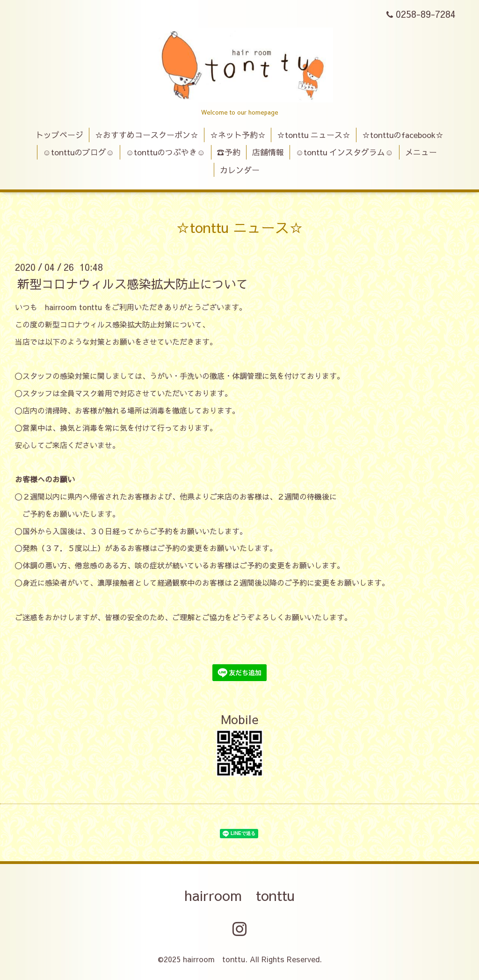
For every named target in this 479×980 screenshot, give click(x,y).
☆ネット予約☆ (238, 135)
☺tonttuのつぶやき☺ (166, 152)
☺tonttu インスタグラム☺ (345, 152)
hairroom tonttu (239, 895)
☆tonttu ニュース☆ (314, 135)
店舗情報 (268, 152)
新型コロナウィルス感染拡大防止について (133, 283)
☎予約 (229, 152)
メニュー (421, 152)
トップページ (59, 135)
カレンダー (240, 170)
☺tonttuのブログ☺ (78, 152)
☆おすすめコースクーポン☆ (147, 135)
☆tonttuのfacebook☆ (403, 135)
